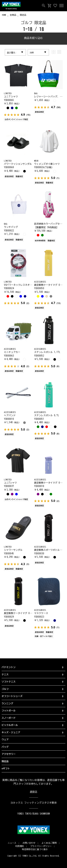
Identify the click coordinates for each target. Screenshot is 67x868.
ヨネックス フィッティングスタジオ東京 (33, 803)
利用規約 (20, 846)
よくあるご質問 (49, 843)
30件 (32, 53)
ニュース (12, 843)
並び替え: (12, 53)
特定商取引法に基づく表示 (35, 849)
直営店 (34, 792)
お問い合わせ (29, 843)
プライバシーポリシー (41, 846)
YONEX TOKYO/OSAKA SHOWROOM (34, 814)
